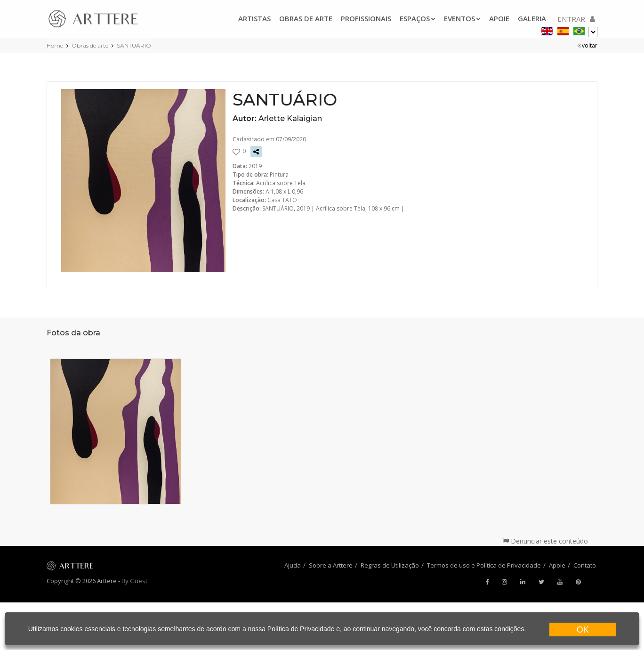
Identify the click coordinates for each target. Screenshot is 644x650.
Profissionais (366, 18)
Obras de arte (306, 18)
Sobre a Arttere (331, 565)
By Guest (134, 581)
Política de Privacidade (301, 629)
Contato (585, 565)
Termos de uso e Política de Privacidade (484, 565)
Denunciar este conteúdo (545, 541)
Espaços (418, 18)
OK (583, 630)
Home (55, 45)
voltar (587, 45)
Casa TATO (282, 200)
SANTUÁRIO (134, 45)
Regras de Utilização (390, 565)
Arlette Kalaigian (290, 118)
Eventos (462, 18)
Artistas (254, 18)
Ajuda (293, 565)
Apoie (499, 18)
